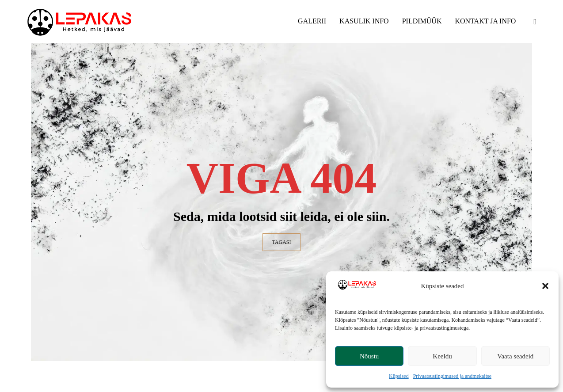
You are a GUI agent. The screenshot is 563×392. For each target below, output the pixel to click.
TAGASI (281, 242)
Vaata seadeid (515, 356)
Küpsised (399, 376)
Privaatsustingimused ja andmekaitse (452, 376)
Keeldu (442, 356)
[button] (545, 286)
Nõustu (369, 356)
